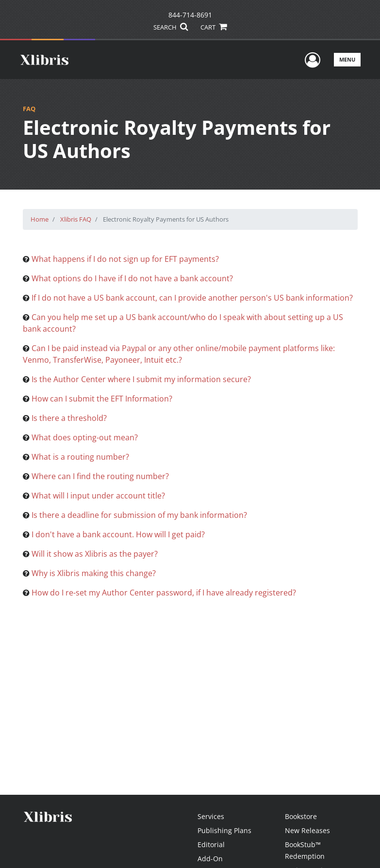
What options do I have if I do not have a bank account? (132, 278)
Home (40, 219)
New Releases (307, 830)
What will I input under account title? (98, 496)
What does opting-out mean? (85, 437)
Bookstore (301, 816)
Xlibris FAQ (76, 219)
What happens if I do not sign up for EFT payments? (125, 259)
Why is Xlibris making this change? (94, 573)
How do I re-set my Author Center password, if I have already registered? (164, 593)
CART (214, 27)
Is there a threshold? (69, 418)
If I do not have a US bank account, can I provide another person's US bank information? (192, 298)
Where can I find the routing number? (100, 476)
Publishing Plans (224, 830)
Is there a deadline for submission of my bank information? (139, 515)
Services (211, 816)
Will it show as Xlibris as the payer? (95, 554)
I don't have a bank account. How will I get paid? (118, 534)
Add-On (210, 859)
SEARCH (171, 27)
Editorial (211, 844)
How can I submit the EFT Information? (102, 399)
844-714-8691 (190, 15)
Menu (347, 59)
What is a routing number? (80, 457)
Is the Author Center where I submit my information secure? (141, 379)
